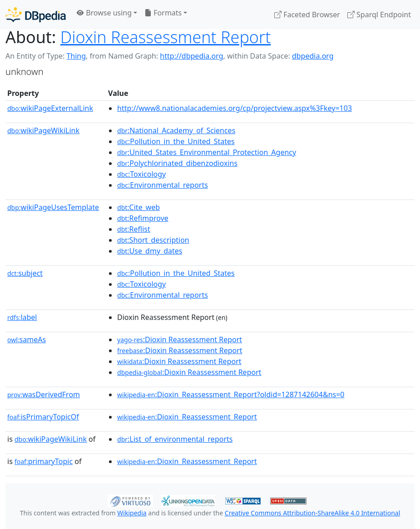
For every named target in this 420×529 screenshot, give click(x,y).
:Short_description (153, 240)
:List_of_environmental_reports (175, 439)
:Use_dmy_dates (150, 251)
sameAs (27, 339)
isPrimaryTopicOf (43, 417)
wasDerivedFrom (44, 394)
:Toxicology (141, 174)
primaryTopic (44, 461)
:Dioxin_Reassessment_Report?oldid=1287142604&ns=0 (231, 394)
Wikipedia (132, 513)
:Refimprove (143, 218)
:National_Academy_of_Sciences (176, 130)
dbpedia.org (313, 56)
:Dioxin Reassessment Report (180, 339)
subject (25, 273)
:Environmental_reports (163, 185)
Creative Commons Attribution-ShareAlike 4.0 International (312, 513)
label (22, 317)
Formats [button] (163, 13)
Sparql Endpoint (379, 15)
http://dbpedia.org (191, 56)
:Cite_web (138, 207)
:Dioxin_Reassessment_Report (187, 417)
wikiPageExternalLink (50, 108)
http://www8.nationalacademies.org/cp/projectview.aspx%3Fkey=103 (235, 108)
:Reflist (134, 229)
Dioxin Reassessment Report (166, 37)
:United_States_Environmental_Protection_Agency (207, 152)
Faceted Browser (307, 15)
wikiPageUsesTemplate (53, 207)
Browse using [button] (104, 13)
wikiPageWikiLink (43, 130)
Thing (76, 56)
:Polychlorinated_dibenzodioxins (177, 163)
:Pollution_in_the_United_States (176, 141)
